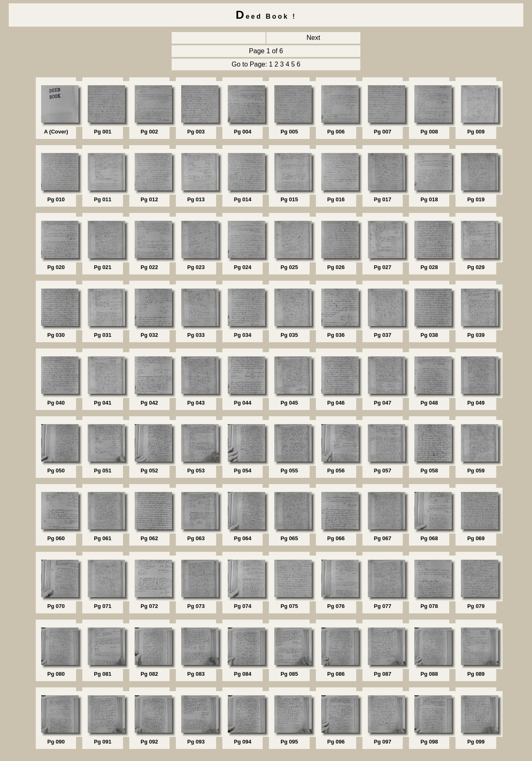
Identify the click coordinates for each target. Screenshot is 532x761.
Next (314, 38)
